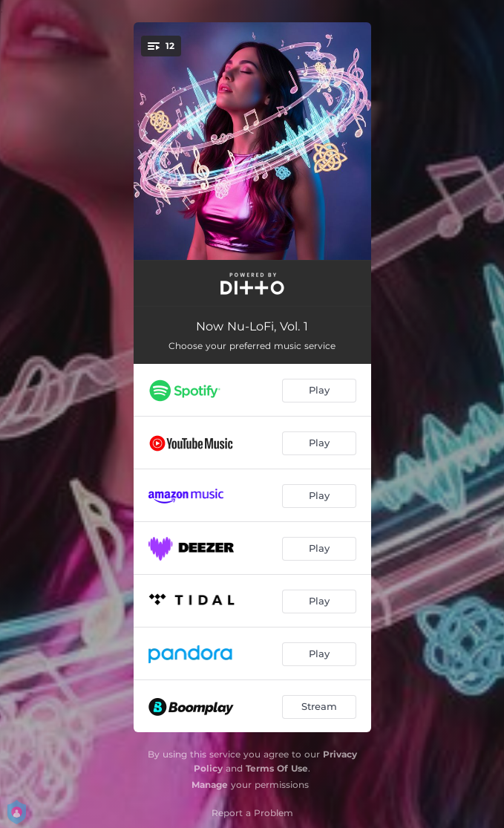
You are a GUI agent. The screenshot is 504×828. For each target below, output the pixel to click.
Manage (210, 785)
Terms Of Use (277, 768)
